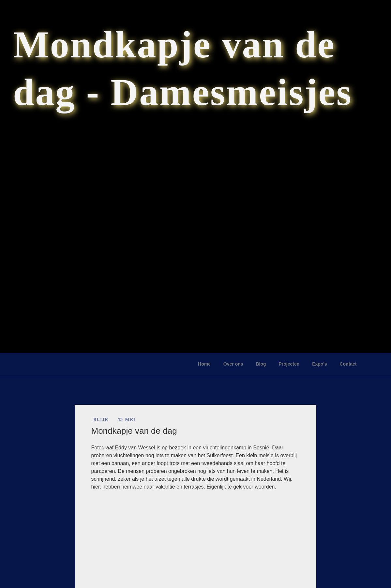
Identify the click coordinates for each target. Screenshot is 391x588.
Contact (348, 364)
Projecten (289, 364)
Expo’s (319, 364)
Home (204, 364)
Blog (261, 364)
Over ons (233, 364)
